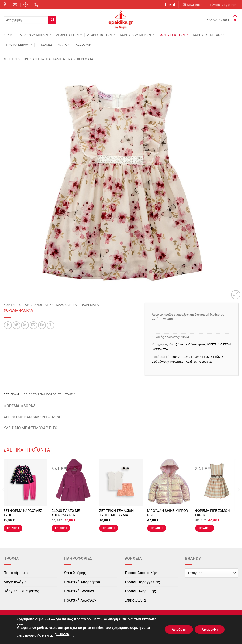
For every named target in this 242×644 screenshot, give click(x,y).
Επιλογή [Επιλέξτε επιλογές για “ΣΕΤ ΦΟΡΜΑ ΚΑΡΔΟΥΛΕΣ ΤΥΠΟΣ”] (13, 528)
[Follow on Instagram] (170, 5)
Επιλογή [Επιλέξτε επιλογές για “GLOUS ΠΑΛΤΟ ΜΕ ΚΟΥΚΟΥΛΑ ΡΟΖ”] (61, 528)
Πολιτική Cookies (79, 591)
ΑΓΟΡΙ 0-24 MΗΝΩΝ (35, 35)
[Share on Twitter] (16, 325)
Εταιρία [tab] (70, 394)
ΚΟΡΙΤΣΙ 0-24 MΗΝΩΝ (137, 35)
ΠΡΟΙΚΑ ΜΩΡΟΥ (19, 45)
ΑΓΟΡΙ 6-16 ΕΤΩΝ (101, 35)
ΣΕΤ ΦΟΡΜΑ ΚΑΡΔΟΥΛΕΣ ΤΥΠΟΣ (23, 513)
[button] (192, 5)
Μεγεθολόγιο (15, 582)
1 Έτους (171, 357)
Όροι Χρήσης (75, 573)
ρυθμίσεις (62, 634)
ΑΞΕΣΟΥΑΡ (83, 45)
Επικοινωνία (135, 600)
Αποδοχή (177, 629)
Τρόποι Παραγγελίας (142, 582)
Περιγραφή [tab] (12, 394)
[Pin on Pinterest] (42, 325)
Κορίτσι (191, 362)
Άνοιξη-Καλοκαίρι (172, 362)
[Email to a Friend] (33, 325)
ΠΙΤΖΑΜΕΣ (45, 45)
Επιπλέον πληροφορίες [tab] (42, 394)
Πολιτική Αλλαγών (80, 600)
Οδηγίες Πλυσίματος (21, 591)
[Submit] (52, 20)
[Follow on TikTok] (174, 5)
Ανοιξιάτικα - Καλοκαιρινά (53, 59)
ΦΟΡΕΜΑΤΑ (85, 59)
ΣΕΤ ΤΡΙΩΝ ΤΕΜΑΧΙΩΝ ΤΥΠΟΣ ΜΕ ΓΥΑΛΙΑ (116, 513)
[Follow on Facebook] (165, 5)
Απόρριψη (209, 629)
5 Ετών (215, 357)
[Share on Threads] (25, 325)
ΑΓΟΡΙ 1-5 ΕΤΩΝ (69, 35)
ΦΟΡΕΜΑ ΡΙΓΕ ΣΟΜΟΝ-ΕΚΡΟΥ (213, 513)
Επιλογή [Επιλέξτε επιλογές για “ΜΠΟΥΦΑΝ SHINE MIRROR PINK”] (157, 528)
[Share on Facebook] (8, 325)
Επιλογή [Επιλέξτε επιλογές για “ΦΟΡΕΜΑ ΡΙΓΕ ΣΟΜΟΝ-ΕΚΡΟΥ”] (205, 528)
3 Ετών (194, 357)
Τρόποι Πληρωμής (140, 591)
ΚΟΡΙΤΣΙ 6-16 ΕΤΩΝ (208, 35)
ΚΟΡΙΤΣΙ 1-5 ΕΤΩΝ (174, 35)
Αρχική (9, 35)
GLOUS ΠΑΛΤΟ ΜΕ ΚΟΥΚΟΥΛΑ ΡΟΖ (66, 513)
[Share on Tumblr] (50, 325)
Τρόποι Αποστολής (141, 573)
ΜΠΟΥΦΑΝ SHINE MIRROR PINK (168, 513)
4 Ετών (204, 357)
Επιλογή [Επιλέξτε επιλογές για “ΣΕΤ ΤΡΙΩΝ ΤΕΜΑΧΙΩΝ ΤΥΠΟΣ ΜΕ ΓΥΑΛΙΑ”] (109, 528)
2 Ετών (183, 357)
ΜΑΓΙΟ (64, 45)
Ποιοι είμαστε (16, 573)
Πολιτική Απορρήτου (82, 582)
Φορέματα (205, 362)
